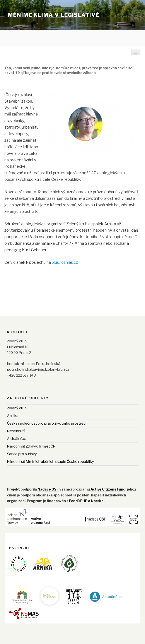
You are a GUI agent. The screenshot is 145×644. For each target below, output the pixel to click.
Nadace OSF (48, 489)
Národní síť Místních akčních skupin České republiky (50, 462)
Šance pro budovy (22, 454)
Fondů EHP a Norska (86, 501)
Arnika (13, 416)
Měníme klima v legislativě (54, 15)
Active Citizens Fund (108, 489)
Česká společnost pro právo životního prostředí (47, 423)
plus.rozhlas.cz (65, 262)
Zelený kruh (17, 408)
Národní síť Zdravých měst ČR (31, 446)
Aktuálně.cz (17, 439)
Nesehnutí (16, 431)
